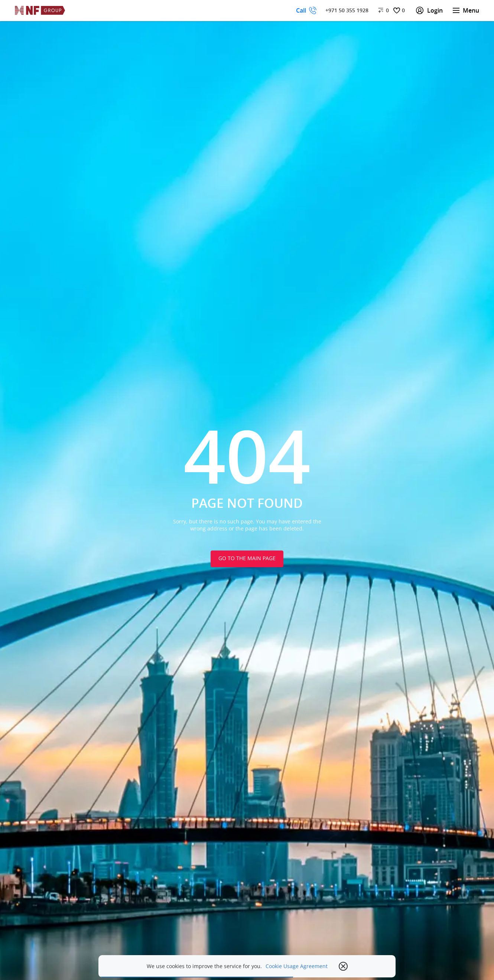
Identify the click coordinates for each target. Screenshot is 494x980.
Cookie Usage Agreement (297, 966)
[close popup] (343, 966)
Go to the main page (247, 558)
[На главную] (40, 10)
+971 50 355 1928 (347, 10)
